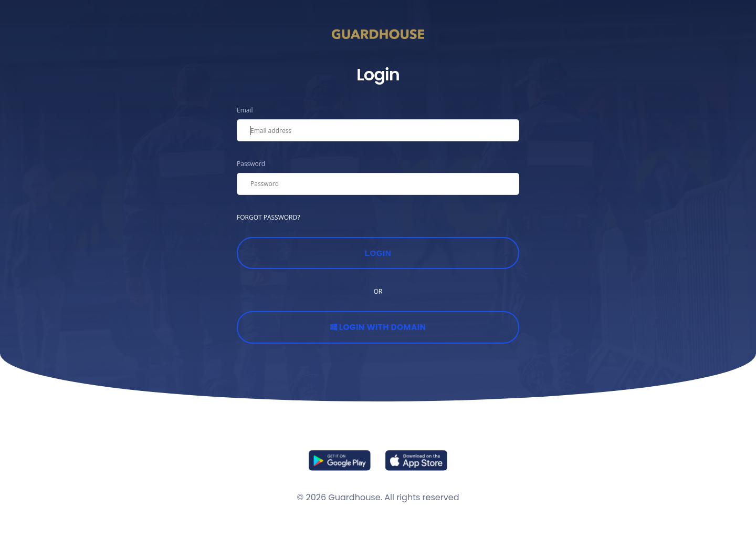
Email (245, 110)
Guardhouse (354, 497)
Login (378, 253)
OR (378, 292)
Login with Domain (378, 327)
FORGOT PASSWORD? (268, 217)
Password (251, 164)
